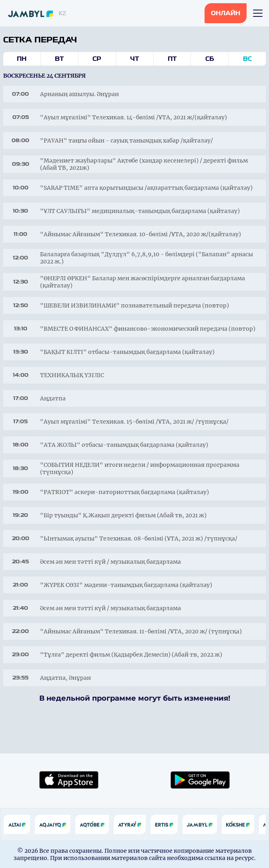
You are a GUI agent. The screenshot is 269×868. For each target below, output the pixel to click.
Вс (247, 59)
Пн (22, 59)
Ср (97, 59)
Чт (134, 59)
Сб (210, 59)
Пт (172, 59)
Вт (59, 59)
